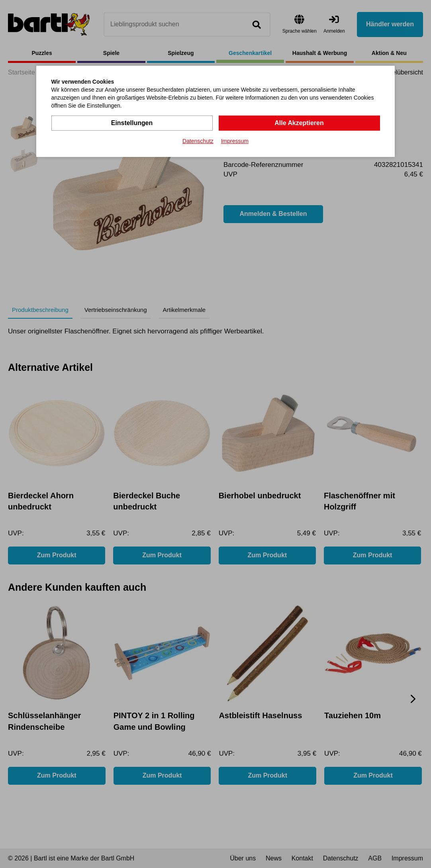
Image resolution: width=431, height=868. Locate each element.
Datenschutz (198, 141)
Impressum (235, 141)
